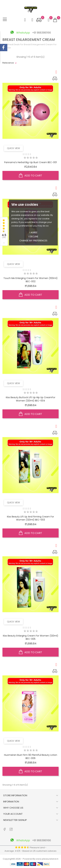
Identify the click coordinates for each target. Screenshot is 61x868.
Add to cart (30, 175)
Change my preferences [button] (33, 241)
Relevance (8, 63)
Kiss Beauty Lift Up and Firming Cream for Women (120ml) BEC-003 (30, 518)
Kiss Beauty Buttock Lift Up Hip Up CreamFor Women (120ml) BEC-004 (31, 399)
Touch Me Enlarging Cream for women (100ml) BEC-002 (30, 280)
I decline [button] (33, 237)
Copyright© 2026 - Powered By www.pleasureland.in (31, 859)
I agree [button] (33, 232)
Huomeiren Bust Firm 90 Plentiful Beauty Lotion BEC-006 (31, 757)
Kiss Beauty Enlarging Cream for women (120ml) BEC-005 (31, 637)
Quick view (14, 148)
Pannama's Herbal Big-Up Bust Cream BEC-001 (30, 162)
